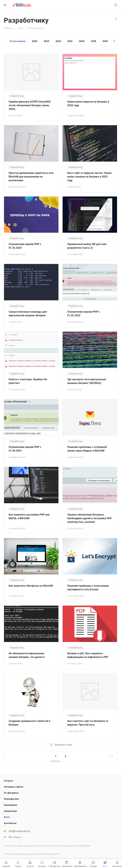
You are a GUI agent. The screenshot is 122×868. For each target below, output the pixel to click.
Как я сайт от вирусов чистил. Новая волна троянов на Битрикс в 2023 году (89, 177)
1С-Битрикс (11, 793)
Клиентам (10, 811)
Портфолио (11, 799)
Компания (10, 805)
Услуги (8, 781)
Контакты (10, 823)
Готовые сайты (14, 787)
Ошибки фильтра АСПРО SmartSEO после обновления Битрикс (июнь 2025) (30, 105)
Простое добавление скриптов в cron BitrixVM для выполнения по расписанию (31, 177)
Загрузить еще (61, 745)
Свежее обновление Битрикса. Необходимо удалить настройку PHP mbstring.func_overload (89, 518)
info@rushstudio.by (19, 831)
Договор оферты (50, 854)
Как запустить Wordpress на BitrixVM (31, 586)
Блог (7, 817)
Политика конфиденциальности (21, 854)
